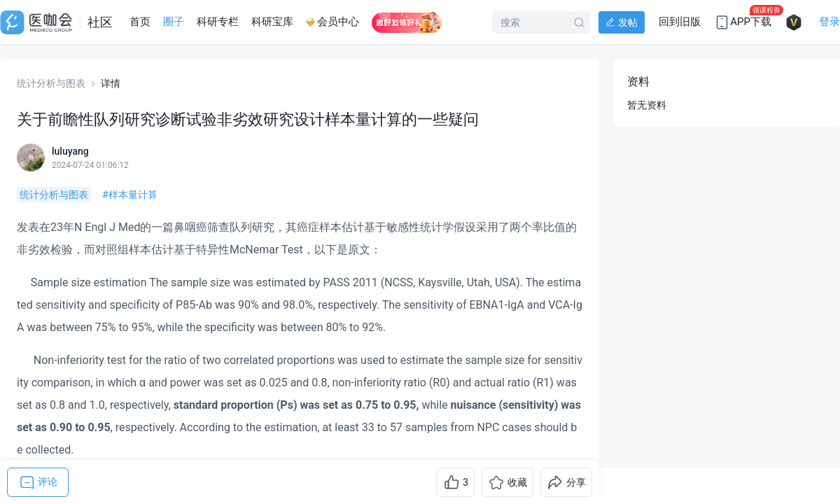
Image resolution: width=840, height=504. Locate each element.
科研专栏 (218, 22)
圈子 (174, 22)
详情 (111, 83)
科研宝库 (272, 22)
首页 (140, 22)
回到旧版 (680, 22)
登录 (829, 22)
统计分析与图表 (51, 83)
